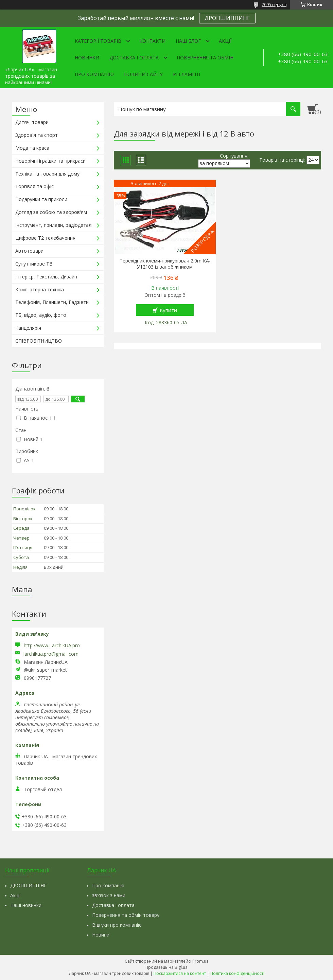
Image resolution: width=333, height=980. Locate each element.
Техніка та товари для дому (47, 174)
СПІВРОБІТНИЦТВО (39, 341)
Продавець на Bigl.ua (166, 967)
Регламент (187, 74)
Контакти (152, 41)
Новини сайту (143, 74)
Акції (225, 41)
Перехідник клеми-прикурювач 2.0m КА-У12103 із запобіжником (165, 264)
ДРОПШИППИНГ (227, 18)
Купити (168, 310)
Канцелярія (28, 328)
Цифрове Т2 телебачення (45, 238)
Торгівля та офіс (34, 186)
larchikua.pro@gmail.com (51, 654)
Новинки (87, 58)
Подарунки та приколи (41, 199)
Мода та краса (32, 148)
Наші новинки (26, 905)
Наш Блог (188, 41)
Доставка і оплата (134, 58)
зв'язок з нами (109, 895)
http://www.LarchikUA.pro (52, 645)
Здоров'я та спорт (37, 135)
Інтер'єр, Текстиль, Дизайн (46, 277)
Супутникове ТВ (34, 264)
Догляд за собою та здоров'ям (51, 212)
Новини (101, 935)
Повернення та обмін (205, 58)
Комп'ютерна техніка (40, 289)
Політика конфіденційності (237, 973)
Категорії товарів (98, 41)
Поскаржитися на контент (180, 973)
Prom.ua (200, 961)
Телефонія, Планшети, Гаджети (52, 302)
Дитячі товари (32, 122)
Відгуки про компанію (117, 925)
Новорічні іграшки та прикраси (50, 161)
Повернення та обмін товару (126, 915)
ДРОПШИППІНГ (28, 885)
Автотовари (29, 251)
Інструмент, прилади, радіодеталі (54, 225)
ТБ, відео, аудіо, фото (41, 315)
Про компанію (94, 74)
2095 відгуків (274, 5)
